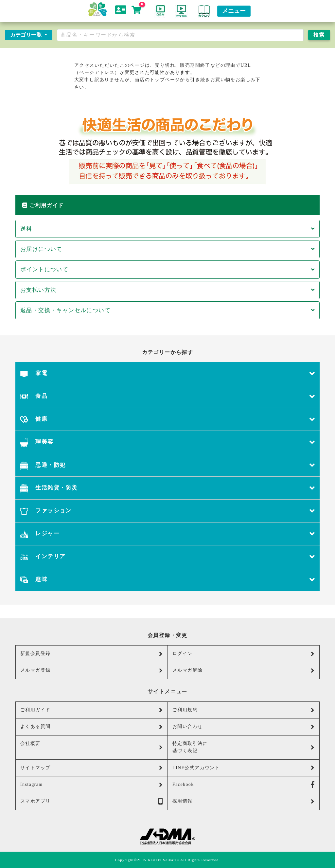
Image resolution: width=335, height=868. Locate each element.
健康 (167, 419)
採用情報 (244, 801)
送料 (167, 229)
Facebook (244, 785)
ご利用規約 (244, 710)
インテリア (167, 557)
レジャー (167, 534)
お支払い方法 (167, 290)
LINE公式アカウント (244, 768)
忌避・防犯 (167, 465)
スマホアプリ (92, 801)
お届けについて (167, 249)
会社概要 (92, 746)
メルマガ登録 (92, 671)
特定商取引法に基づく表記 (244, 747)
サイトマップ (92, 768)
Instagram (92, 785)
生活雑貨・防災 (167, 488)
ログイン (244, 654)
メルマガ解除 (244, 671)
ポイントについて (167, 269)
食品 (167, 396)
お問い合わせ (244, 727)
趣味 (167, 580)
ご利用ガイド (92, 710)
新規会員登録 (92, 654)
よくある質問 (92, 727)
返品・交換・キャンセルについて (167, 310)
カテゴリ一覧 (26, 35)
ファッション (167, 511)
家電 (167, 373)
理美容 (167, 442)
